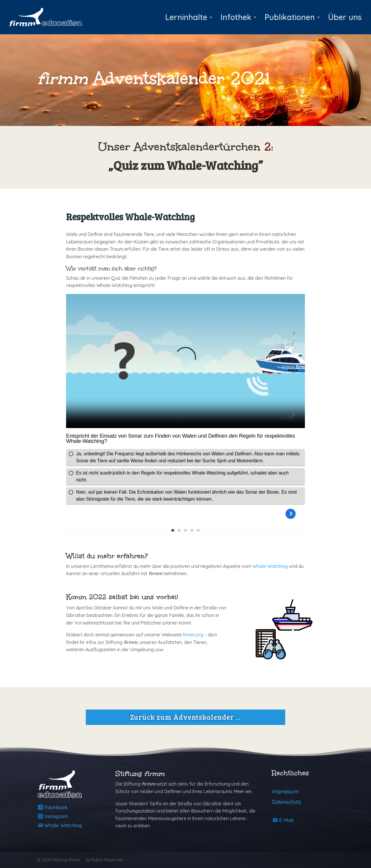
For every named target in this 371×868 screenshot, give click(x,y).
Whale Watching (63, 825)
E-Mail (286, 820)
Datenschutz (287, 802)
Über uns (345, 19)
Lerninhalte (186, 19)
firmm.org (193, 635)
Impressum (285, 792)
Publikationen (290, 19)
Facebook (56, 807)
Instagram (56, 816)
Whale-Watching (270, 566)
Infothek (236, 19)
